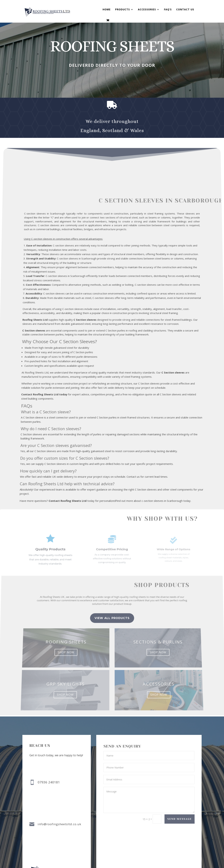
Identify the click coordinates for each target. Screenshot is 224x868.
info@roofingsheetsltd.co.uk (59, 824)
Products (122, 10)
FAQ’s (168, 10)
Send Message (179, 819)
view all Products (112, 626)
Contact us (185, 10)
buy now (109, 81)
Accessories (147, 10)
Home (107, 10)
